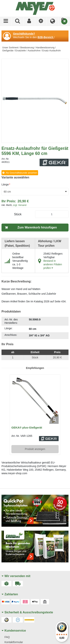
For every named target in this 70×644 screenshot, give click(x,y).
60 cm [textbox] (7, 192)
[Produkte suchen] (18, 21)
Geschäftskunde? (24, 34)
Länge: (8, 328)
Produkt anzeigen (35, 449)
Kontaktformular (14, 642)
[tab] (35, 328)
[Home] (35, 8)
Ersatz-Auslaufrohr (51, 51)
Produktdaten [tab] (11, 311)
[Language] (53, 21)
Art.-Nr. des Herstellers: (11, 321)
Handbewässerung (45, 48)
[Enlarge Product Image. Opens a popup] (54, 419)
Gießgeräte (8, 51)
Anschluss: (11, 335)
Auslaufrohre (34, 51)
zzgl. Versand (20, 205)
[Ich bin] (41, 21)
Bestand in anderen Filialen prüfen (53, 264)
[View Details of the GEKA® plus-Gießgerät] (35, 400)
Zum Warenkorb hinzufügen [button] (37, 227)
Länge (6, 184)
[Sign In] (29, 21)
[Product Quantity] (52, 214)
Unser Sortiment (10, 48)
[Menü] (6, 21)
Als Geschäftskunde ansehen (21, 173)
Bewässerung (27, 48)
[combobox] (35, 192)
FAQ (7, 637)
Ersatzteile (21, 51)
